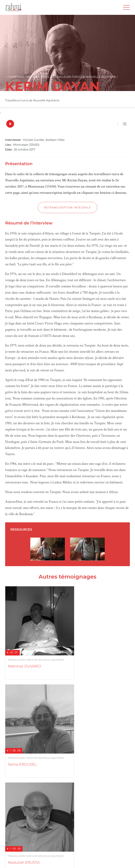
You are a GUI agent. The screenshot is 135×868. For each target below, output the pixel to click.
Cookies (77, 861)
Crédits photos (59, 861)
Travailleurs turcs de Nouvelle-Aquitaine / (85, 77)
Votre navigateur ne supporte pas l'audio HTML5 (26, 113)
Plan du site (12, 861)
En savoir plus (15, 805)
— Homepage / (16, 77)
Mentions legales (35, 861)
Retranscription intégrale (67, 208)
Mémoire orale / (39, 77)
